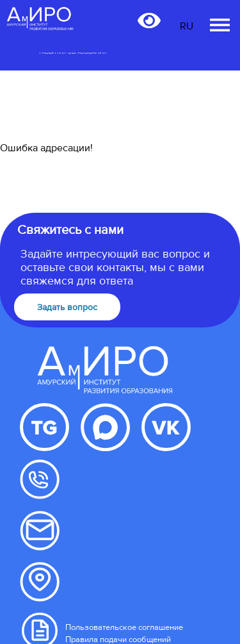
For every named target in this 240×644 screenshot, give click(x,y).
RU (187, 26)
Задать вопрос (67, 307)
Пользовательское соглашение (124, 627)
